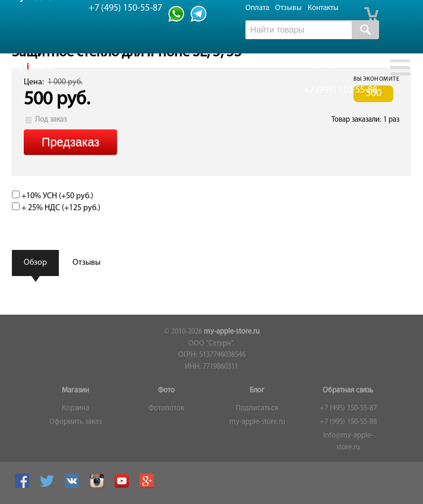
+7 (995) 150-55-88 (348, 422)
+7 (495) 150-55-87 (348, 408)
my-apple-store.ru (232, 332)
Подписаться (257, 408)
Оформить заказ (75, 422)
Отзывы (288, 8)
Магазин (75, 391)
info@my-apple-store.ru (348, 442)
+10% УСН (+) (53, 196)
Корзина (75, 408)
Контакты (323, 8)
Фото (166, 391)
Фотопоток (166, 408)
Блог (257, 391)
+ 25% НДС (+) (56, 208)
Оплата (257, 8)
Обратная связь (348, 391)
